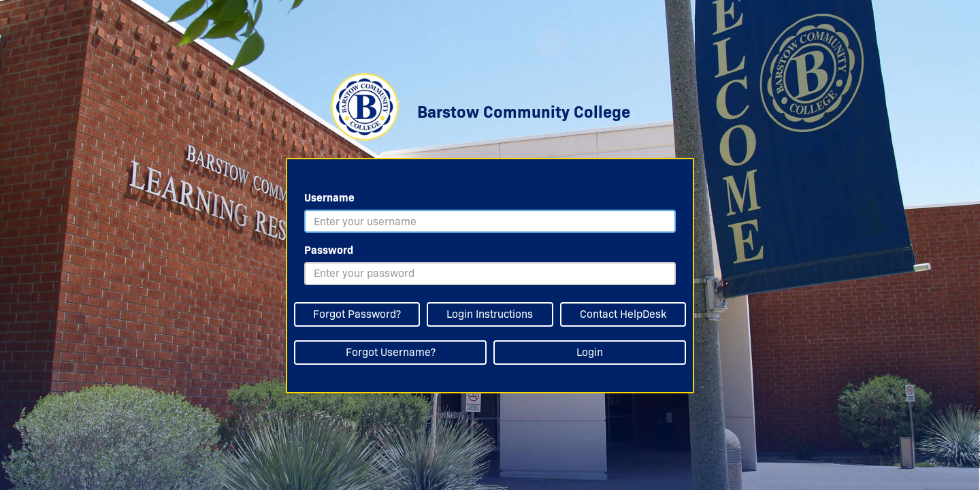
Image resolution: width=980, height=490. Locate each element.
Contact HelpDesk (623, 314)
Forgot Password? (357, 314)
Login (590, 352)
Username (329, 198)
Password (329, 250)
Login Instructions (490, 314)
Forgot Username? (391, 352)
